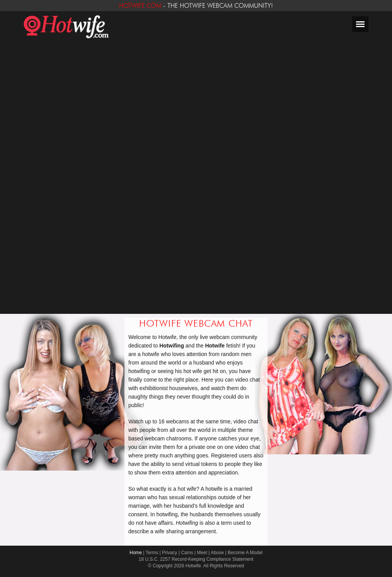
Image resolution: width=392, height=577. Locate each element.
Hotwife (193, 566)
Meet (202, 553)
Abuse (217, 553)
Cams (187, 553)
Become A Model (245, 553)
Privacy (170, 553)
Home (136, 553)
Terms (152, 553)
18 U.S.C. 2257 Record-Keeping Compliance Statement (196, 559)
